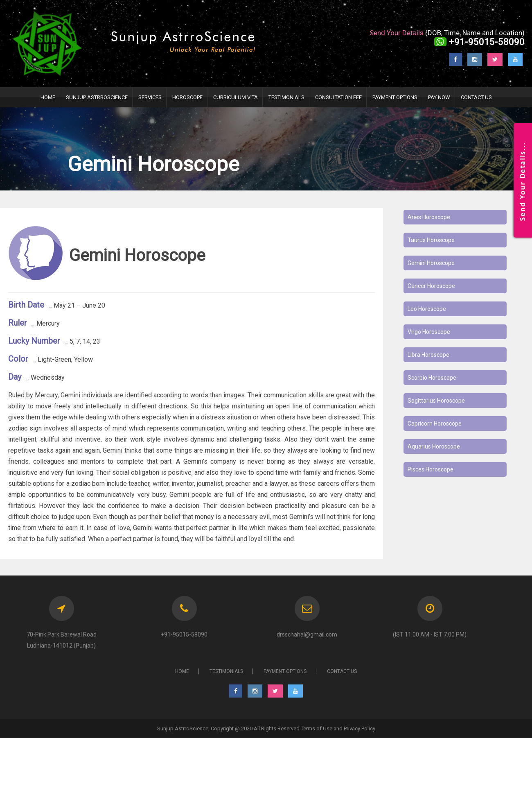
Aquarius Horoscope (434, 446)
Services (150, 97)
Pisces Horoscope (431, 469)
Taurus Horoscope (431, 240)
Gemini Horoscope (431, 263)
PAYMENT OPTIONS (395, 97)
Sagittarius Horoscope (436, 401)
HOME (48, 97)
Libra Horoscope (428, 355)
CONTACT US (342, 671)
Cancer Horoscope (431, 286)
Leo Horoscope (427, 309)
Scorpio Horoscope (432, 378)
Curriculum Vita (236, 97)
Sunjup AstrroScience (97, 97)
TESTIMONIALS (286, 97)
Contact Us (476, 97)
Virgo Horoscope (429, 332)
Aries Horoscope (429, 217)
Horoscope (187, 97)
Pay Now (439, 97)
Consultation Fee (338, 97)
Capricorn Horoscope (435, 424)
